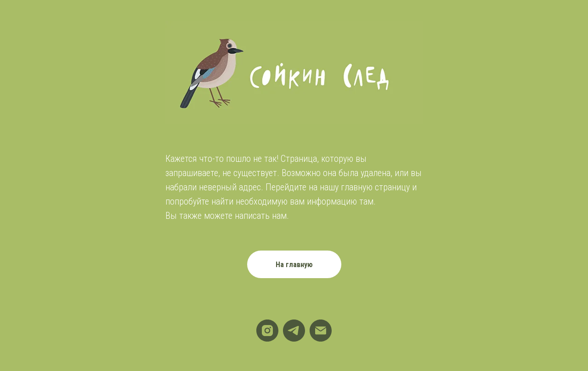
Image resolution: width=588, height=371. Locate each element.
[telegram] (294, 331)
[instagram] (267, 331)
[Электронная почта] (321, 331)
